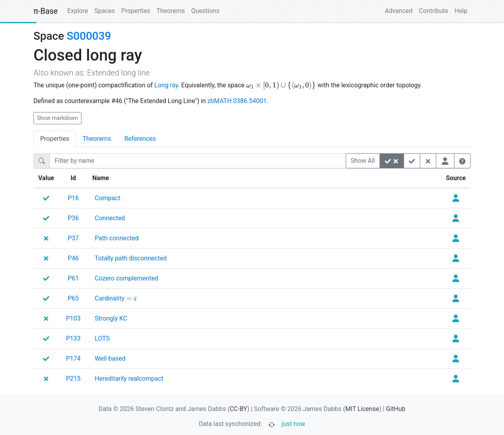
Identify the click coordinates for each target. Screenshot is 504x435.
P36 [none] (73, 218)
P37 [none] (73, 238)
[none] (108, 198)
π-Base (46, 11)
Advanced (399, 11)
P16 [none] (73, 198)
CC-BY (238, 409)
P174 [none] (73, 359)
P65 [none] (73, 298)
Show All (363, 161)
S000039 (89, 36)
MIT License (362, 409)
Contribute (434, 11)
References (140, 139)
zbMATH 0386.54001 (237, 101)
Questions (205, 11)
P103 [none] (73, 318)
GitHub (396, 409)
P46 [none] (73, 258)
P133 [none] (73, 338)
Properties (136, 11)
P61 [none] (73, 278)
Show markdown (57, 118)
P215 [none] (73, 379)
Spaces (105, 11)
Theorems (170, 11)
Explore (78, 11)
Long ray (166, 85)
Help (461, 11)
